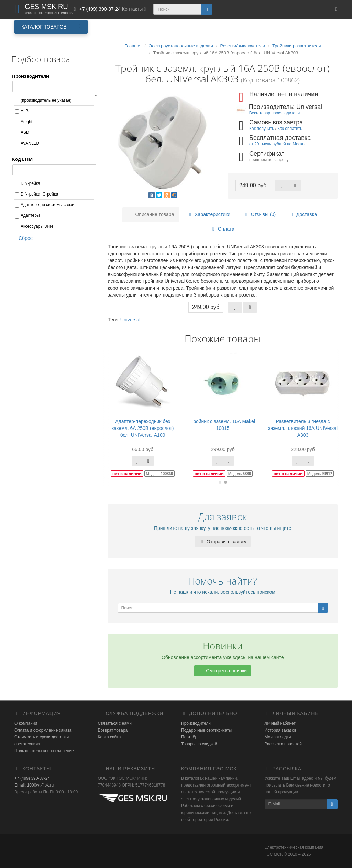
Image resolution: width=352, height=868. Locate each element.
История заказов (281, 730)
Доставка (303, 214)
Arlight (26, 122)
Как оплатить (290, 129)
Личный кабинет (280, 723)
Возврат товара (113, 730)
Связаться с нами (115, 723)
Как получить (262, 129)
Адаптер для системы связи (47, 205)
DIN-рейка (30, 183)
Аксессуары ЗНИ (37, 226)
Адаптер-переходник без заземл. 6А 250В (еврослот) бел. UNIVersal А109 (143, 428)
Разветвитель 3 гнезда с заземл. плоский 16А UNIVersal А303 (303, 428)
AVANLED (30, 143)
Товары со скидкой (199, 744)
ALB (25, 111)
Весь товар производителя (274, 113)
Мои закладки (278, 737)
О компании (26, 723)
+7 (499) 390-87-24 (32, 778)
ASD (25, 132)
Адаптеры (30, 215)
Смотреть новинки (223, 671)
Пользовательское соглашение (44, 751)
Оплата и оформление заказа (43, 730)
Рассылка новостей (283, 744)
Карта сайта (109, 737)
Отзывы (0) (260, 214)
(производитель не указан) (46, 100)
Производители (196, 723)
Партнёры (191, 737)
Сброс (23, 238)
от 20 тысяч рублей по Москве (278, 144)
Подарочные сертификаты (206, 730)
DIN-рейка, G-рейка (39, 194)
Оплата (222, 229)
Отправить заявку (223, 542)
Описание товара (151, 214)
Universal (130, 320)
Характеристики (209, 214)
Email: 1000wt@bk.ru (34, 785)
